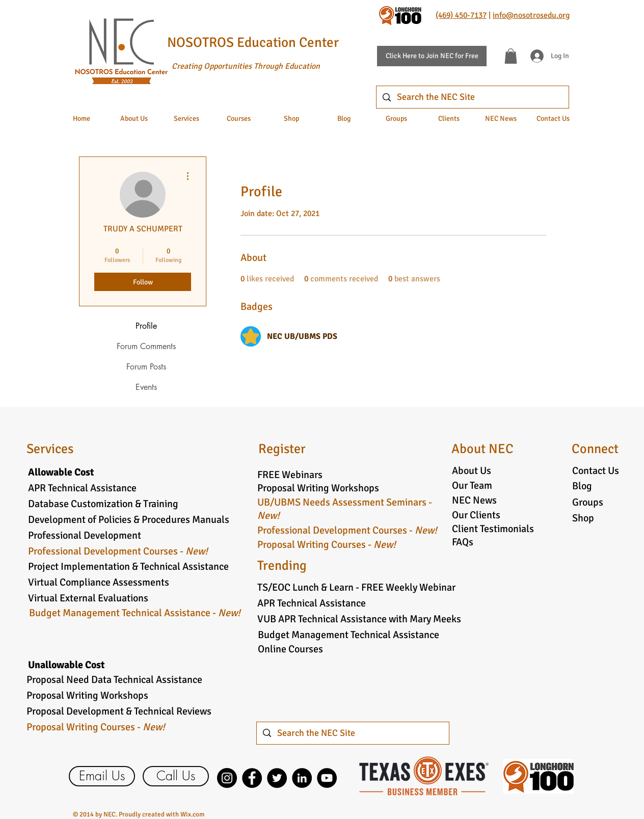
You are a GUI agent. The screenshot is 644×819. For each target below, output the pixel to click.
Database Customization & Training (103, 504)
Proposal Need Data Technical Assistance (114, 680)
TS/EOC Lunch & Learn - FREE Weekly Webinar (356, 587)
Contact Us (596, 471)
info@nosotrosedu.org (531, 15)
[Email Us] (102, 776)
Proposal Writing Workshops (318, 488)
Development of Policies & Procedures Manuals (129, 520)
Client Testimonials (493, 529)
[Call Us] (176, 776)
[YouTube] (327, 778)
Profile (146, 326)
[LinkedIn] (302, 778)
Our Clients (476, 515)
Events (146, 387)
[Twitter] (277, 778)
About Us (472, 471)
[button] (511, 56)
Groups (588, 502)
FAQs (463, 542)
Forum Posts (146, 367)
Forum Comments (146, 346)
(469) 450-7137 (461, 15)
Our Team (472, 485)
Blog (582, 486)
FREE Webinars (290, 475)
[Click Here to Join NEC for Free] (432, 56)
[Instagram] (227, 778)
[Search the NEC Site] (472, 97)
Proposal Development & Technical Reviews (119, 711)
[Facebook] (252, 778)
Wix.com (192, 814)
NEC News (474, 500)
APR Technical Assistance (82, 488)
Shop (583, 518)
